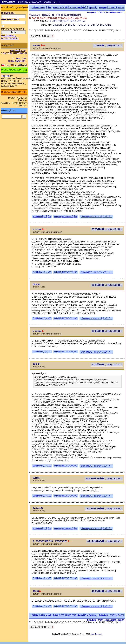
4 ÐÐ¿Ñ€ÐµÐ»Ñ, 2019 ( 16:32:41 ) (104, 541)
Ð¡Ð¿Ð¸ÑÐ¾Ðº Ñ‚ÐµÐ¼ (112, 7)
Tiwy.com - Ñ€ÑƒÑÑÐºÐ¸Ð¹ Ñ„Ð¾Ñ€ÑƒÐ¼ (55, 15)
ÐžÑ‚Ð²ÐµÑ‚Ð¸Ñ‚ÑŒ (41, 7)
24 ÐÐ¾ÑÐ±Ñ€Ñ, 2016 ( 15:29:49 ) (104, 509)
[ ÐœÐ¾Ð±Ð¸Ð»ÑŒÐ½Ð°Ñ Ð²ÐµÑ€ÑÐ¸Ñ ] (39, 2)
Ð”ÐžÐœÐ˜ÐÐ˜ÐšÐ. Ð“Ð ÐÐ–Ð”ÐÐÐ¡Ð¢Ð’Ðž (82, 25)
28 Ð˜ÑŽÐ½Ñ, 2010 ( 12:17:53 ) (107, 331)
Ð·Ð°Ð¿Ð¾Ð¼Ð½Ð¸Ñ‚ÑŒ (13, 29)
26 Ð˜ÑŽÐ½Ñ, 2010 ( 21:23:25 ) (107, 285)
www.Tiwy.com (96, 634)
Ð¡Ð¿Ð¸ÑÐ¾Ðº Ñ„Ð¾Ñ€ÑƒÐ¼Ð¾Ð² (106, 12)
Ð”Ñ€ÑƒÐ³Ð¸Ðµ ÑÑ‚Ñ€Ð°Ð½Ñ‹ (67, 21)
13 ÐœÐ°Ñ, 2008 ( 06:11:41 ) (108, 46)
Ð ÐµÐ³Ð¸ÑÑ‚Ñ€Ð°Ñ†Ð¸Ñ (15, 53)
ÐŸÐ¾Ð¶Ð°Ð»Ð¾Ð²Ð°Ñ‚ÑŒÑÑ (96, 217)
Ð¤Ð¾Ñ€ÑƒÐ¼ (17, 50)
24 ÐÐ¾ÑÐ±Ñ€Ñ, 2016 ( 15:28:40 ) (104, 479)
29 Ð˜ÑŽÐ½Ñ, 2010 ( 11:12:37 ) (107, 365)
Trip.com (5, 76)
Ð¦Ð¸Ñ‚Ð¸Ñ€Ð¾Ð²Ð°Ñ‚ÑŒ (66, 217)
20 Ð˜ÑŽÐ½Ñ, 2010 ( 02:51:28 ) (107, 229)
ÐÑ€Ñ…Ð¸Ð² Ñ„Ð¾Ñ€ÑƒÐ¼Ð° (17, 60)
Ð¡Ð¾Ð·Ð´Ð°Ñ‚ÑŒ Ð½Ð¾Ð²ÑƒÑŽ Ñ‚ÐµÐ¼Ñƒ (75, 7)
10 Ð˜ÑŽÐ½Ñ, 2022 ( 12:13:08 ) (107, 591)
